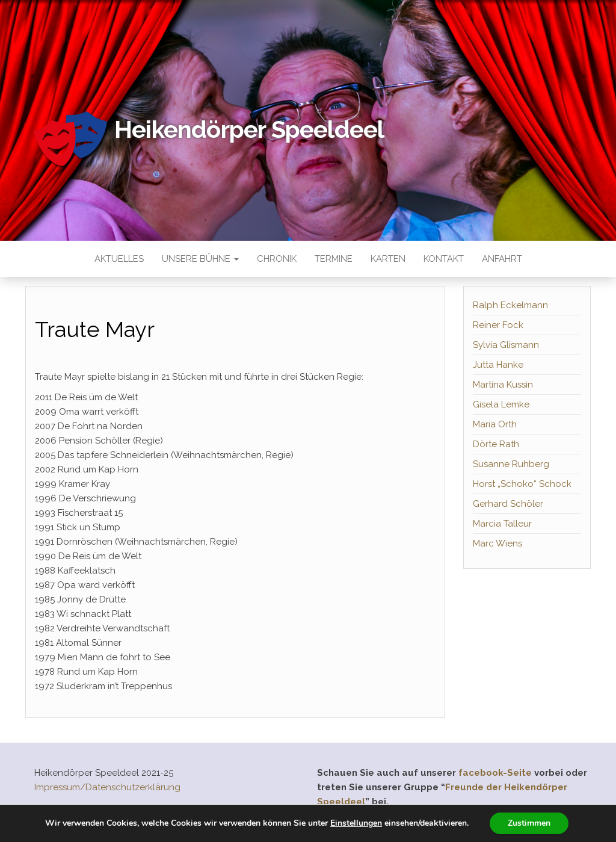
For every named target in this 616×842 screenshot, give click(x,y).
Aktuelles (119, 259)
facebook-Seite (495, 773)
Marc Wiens (497, 543)
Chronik (277, 259)
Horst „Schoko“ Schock (522, 484)
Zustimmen (529, 823)
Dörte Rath (496, 444)
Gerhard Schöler (508, 504)
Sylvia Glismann (506, 345)
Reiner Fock (498, 325)
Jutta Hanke (498, 365)
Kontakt (444, 259)
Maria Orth (495, 424)
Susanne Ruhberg (511, 464)
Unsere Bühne (200, 259)
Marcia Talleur (502, 524)
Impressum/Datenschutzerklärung (107, 787)
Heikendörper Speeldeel (249, 129)
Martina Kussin (503, 385)
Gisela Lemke (501, 404)
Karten (388, 259)
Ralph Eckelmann (510, 305)
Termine (334, 259)
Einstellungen (356, 823)
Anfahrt (502, 259)
